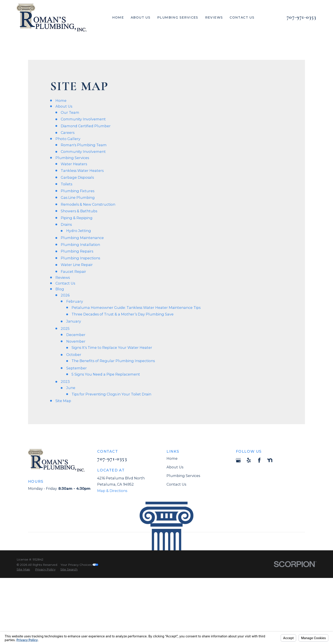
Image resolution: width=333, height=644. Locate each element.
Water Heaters (74, 164)
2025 (65, 329)
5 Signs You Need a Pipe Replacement (106, 374)
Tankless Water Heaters (82, 171)
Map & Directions (112, 491)
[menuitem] (23, 569)
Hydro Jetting (79, 231)
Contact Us (65, 283)
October (74, 355)
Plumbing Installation (80, 245)
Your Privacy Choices (79, 565)
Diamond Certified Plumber (86, 126)
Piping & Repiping (77, 218)
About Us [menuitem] (141, 17)
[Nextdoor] (270, 460)
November (76, 341)
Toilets (66, 184)
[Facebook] (259, 460)
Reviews (63, 277)
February (75, 301)
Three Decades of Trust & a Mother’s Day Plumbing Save (123, 314)
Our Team (70, 112)
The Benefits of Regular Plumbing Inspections (113, 361)
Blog (60, 289)
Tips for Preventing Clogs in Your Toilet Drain (111, 394)
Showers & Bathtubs (79, 211)
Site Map (63, 401)
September (77, 368)
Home (61, 101)
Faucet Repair (73, 272)
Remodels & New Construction (88, 204)
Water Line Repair (77, 265)
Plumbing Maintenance (82, 238)
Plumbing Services (72, 158)
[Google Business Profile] (238, 460)
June (71, 388)
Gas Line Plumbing (78, 198)
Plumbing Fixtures (78, 191)
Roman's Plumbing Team (84, 145)
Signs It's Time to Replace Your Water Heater (112, 348)
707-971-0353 (301, 17)
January (74, 321)
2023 (65, 382)
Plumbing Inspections (80, 258)
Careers (68, 133)
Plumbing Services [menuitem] (178, 17)
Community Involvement (83, 119)
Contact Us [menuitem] (242, 17)
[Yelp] (249, 460)
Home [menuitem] (118, 17)
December (76, 335)
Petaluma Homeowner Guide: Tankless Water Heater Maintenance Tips (136, 308)
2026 (65, 295)
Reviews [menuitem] (214, 17)
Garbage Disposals (77, 177)
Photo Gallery (68, 139)
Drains (66, 224)
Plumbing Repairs (77, 251)
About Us (64, 106)
